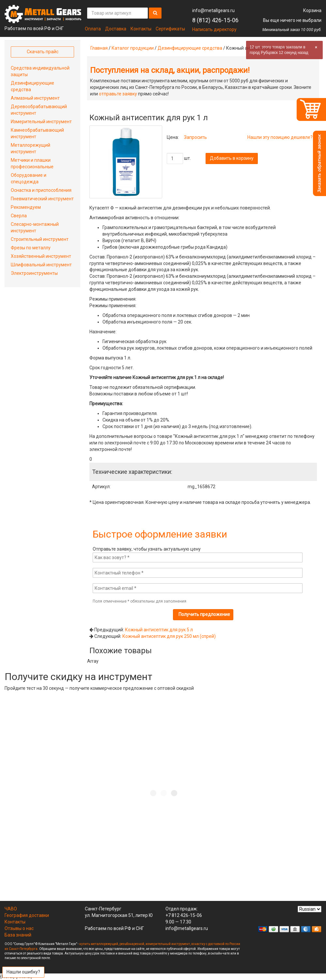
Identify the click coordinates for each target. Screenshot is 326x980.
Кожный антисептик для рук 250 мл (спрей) (169, 636)
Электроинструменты (34, 273)
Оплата (93, 29)
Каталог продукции (133, 48)
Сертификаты (170, 29)
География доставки (27, 915)
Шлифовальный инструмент (41, 265)
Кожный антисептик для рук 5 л (159, 630)
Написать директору (214, 29)
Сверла (19, 216)
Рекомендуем (26, 207)
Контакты (141, 29)
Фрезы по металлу (31, 248)
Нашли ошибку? (23, 972)
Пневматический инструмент (42, 199)
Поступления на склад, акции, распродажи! (170, 70)
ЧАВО (11, 909)
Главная (99, 48)
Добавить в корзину (232, 158)
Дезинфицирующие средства (190, 48)
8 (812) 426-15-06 (215, 20)
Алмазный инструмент (35, 98)
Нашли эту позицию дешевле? (280, 137)
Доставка (116, 29)
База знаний (18, 935)
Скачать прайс (43, 52)
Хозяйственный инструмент (41, 256)
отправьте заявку (118, 94)
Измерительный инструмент (41, 122)
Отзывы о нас (19, 928)
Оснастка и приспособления (41, 190)
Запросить (195, 137)
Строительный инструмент (40, 239)
